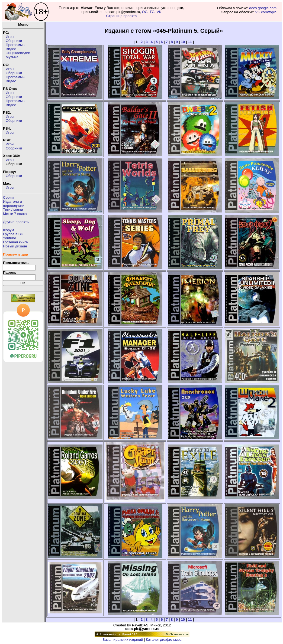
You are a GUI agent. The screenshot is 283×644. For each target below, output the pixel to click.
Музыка (12, 57)
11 (190, 42)
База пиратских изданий (123, 640)
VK (159, 12)
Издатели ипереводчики (14, 204)
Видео (11, 49)
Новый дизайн (15, 246)
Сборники (14, 41)
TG (152, 12)
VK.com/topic (266, 12)
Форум (9, 230)
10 (183, 42)
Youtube (9, 238)
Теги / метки (13, 210)
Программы (15, 45)
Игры (10, 37)
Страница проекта (121, 16)
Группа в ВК (13, 234)
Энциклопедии (18, 53)
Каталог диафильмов (164, 640)
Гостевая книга (15, 242)
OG (145, 12)
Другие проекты (16, 222)
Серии (8, 197)
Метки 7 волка (15, 214)
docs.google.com (263, 8)
